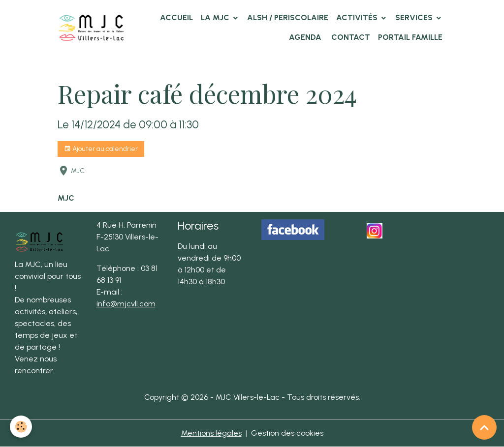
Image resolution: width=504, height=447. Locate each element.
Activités (358, 17)
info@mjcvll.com (126, 304)
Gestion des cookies (287, 433)
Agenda (305, 37)
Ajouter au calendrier (101, 149)
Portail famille (410, 37)
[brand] (91, 28)
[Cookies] (21, 427)
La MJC (216, 17)
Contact (350, 37)
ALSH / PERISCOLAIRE (288, 17)
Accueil (176, 17)
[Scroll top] (484, 427)
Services (415, 17)
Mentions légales (211, 433)
